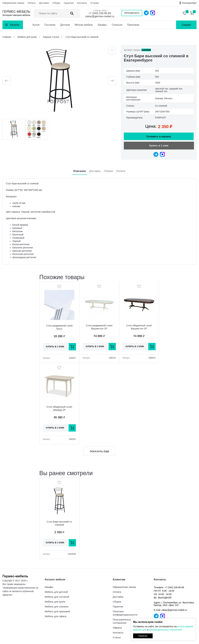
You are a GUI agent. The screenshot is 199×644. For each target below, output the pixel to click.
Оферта (117, 626)
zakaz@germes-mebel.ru (100, 16)
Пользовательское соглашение (123, 620)
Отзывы (95, 3)
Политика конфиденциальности (125, 611)
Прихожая (133, 25)
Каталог (15, 25)
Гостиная (50, 25)
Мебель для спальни (57, 605)
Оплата (32, 3)
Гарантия (69, 3)
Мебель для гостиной (57, 595)
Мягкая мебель (84, 25)
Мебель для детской (56, 590)
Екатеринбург (189, 3)
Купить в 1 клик (159, 144)
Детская (65, 25)
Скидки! (186, 25)
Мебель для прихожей (57, 610)
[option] (59, 81)
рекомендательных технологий (165, 630)
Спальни (117, 25)
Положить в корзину (159, 135)
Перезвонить (132, 13)
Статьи (117, 636)
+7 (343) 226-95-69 (100, 13)
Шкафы (102, 25)
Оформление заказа (13, 3)
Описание (79, 169)
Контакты (82, 3)
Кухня (36, 25)
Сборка (56, 3)
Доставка (44, 3)
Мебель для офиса (56, 615)
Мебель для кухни (55, 600)
